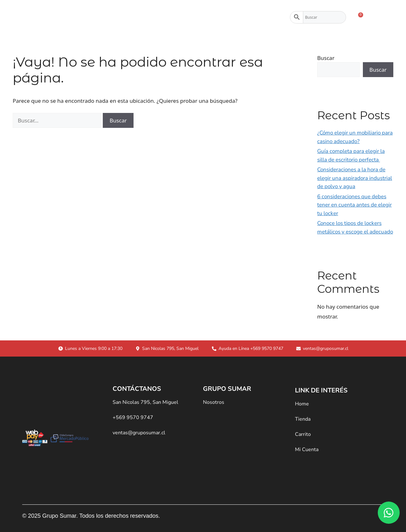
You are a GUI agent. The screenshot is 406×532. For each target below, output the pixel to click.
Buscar (326, 58)
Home (302, 404)
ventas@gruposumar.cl (139, 433)
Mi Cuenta (307, 450)
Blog (271, 17)
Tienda (164, 17)
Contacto (239, 17)
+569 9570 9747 (133, 417)
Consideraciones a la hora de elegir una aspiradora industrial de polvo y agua (355, 178)
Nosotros (202, 17)
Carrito (303, 434)
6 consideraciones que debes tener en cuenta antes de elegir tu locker (354, 205)
